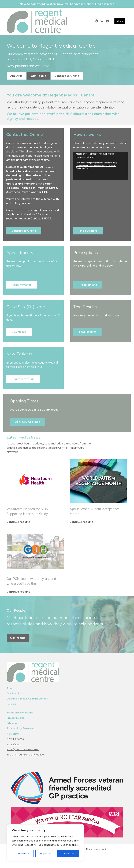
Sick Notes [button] (19, 332)
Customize (23, 854)
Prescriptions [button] (88, 285)
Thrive (79, 863)
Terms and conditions (20, 723)
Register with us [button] (23, 379)
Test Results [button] (87, 332)
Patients (13, 744)
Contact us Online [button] (67, 76)
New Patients (15, 749)
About (11, 698)
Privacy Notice (15, 728)
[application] (100, 166)
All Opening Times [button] (28, 422)
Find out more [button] (88, 231)
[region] (45, 843)
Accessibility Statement (21, 739)
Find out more (105, 4)
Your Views (14, 754)
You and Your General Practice (25, 765)
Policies (11, 714)
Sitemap (12, 733)
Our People (13, 704)
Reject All (46, 854)
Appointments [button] (22, 285)
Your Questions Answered (23, 759)
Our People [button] (39, 76)
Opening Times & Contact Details (27, 709)
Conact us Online (82, 4)
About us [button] (16, 76)
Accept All (68, 854)
